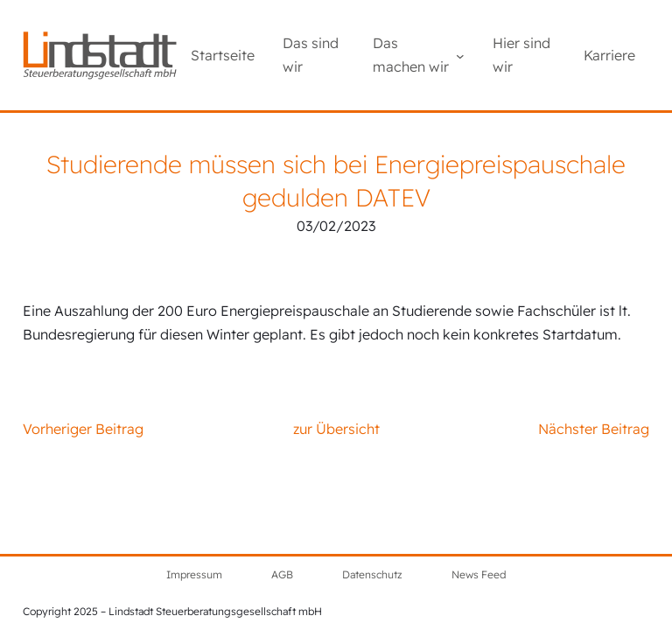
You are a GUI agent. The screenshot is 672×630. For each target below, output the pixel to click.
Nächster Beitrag (594, 429)
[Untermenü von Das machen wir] (460, 55)
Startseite (223, 55)
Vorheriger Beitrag (83, 429)
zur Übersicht (336, 429)
